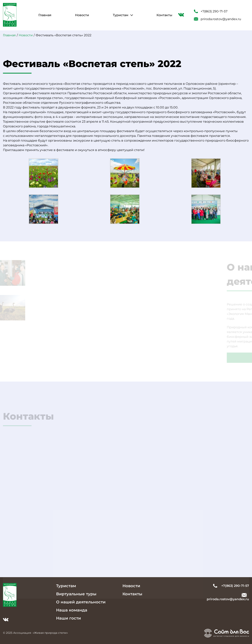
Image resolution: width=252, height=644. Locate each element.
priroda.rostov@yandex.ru (218, 19)
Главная (45, 15)
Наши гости (69, 618)
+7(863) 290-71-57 (211, 11)
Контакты (164, 15)
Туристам (121, 15)
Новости (82, 15)
